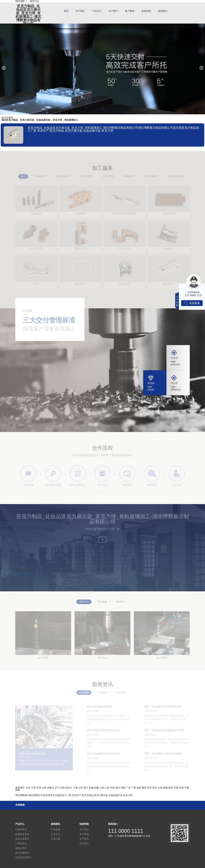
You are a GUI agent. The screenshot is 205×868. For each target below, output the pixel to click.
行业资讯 (56, 834)
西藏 (165, 788)
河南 (112, 788)
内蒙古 (51, 788)
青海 (181, 788)
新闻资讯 (146, 11)
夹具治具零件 (22, 839)
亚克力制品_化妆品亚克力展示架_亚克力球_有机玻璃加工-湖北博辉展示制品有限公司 (28, 15)
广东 (128, 788)
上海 (75, 788)
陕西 (171, 788)
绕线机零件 (21, 848)
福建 (96, 788)
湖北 (118, 788)
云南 (160, 788)
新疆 (18, 790)
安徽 (91, 788)
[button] (102, 109)
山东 (107, 788)
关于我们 (80, 11)
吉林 (62, 788)
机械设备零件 (22, 834)
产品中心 (97, 11)
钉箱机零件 (21, 830)
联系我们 (163, 11)
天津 (33, 788)
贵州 (155, 788)
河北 (39, 788)
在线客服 (192, 303)
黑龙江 (69, 788)
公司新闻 (56, 830)
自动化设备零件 (23, 857)
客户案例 (130, 11)
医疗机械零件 (22, 853)
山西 (44, 788)
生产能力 (113, 11)
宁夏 (187, 788)
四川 (149, 788)
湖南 (123, 788)
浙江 (86, 788)
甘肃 (176, 788)
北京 (28, 788)
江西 (102, 788)
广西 (134, 788)
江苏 (81, 788)
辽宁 (57, 788)
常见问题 (56, 839)
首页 (66, 11)
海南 (139, 788)
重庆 (144, 788)
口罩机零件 (21, 843)
